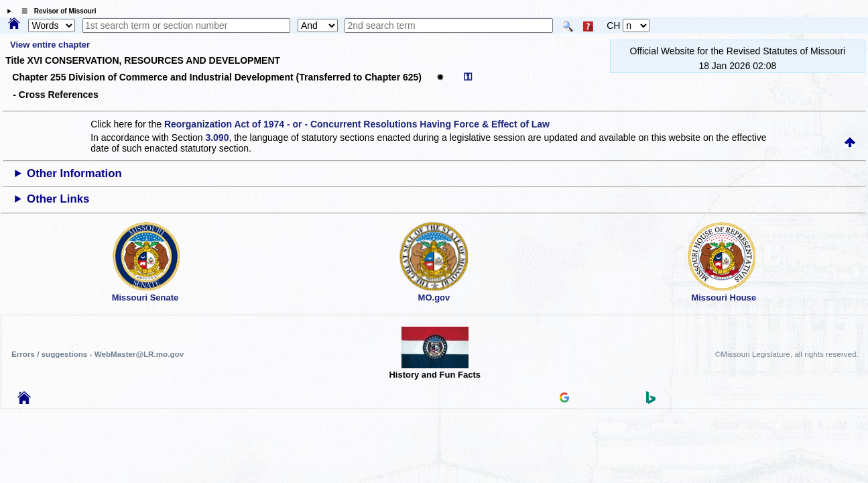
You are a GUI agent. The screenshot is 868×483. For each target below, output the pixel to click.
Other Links (58, 199)
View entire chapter (50, 45)
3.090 (217, 138)
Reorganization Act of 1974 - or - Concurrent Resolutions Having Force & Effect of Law (357, 124)
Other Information (74, 173)
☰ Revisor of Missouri (56, 11)
